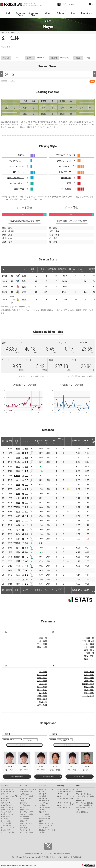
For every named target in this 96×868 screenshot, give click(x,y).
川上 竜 (43, 702)
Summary (61, 786)
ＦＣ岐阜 (42, 805)
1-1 (27, 476)
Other (78, 786)
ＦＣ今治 (23, 826)
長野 (18, 494)
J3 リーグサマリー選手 (65, 805)
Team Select (87, 13)
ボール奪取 (66, 189)
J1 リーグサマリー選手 (65, 792)
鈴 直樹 (53, 242)
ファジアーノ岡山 (7, 826)
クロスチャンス (64, 161)
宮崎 (18, 485)
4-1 (27, 449)
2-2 (27, 575)
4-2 (27, 512)
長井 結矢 (89, 690)
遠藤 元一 (89, 659)
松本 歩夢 (42, 687)
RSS (92, 81)
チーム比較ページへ (24, 745)
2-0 (27, 570)
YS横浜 (17, 507)
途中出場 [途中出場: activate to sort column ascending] (52, 270)
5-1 (27, 543)
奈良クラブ (42, 812)
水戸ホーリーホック (8, 792)
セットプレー (15, 178)
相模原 (17, 476)
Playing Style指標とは (13, 199)
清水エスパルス (6, 812)
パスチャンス (65, 166)
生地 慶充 (42, 681)
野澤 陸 (90, 653)
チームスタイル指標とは (84, 805)
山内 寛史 (89, 675)
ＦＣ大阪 (42, 810)
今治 (18, 566)
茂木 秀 (43, 638)
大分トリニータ (25, 830)
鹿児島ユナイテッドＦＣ (47, 830)
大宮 (18, 453)
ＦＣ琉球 (42, 832)
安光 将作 (54, 235)
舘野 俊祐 (54, 231)
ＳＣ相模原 (42, 796)
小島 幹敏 (7, 238)
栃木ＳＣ (42, 792)
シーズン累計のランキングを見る (80, 376)
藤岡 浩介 (89, 678)
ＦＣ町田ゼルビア (7, 805)
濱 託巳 (53, 228)
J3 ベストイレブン (64, 807)
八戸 (18, 516)
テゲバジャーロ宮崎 (26, 832)
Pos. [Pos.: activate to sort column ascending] (47, 442)
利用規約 (28, 853)
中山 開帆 (42, 644)
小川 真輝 (89, 647)
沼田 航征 (7, 228)
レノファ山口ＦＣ (45, 816)
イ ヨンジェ (88, 696)
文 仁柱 (43, 693)
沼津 (18, 530)
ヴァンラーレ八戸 (26, 792)
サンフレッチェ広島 (8, 828)
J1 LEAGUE (5, 786)
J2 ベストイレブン (64, 801)
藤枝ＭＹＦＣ (24, 821)
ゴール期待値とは (82, 812)
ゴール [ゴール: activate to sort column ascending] (72, 270)
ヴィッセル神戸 (6, 823)
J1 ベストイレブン (64, 794)
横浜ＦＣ (23, 807)
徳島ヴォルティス (26, 823)
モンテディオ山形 (26, 798)
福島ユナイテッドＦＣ (46, 789)
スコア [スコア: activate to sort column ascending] (25, 442)
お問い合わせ (67, 853)
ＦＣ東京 (4, 801)
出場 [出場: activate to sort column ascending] (32, 270)
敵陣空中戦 (19, 189)
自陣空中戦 (66, 178)
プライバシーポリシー (46, 853)
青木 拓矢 (42, 690)
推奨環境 (35, 853)
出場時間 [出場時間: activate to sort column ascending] (62, 270)
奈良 (18, 503)
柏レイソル (5, 798)
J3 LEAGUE (42, 786)
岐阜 (24, 287)
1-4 (27, 539)
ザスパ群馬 (42, 794)
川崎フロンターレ (7, 807)
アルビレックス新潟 (26, 814)
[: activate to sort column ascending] (9, 270)
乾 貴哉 (53, 238)
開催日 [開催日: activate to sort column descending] (9, 442)
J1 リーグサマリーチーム (66, 789)
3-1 (27, 467)
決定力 (21, 155)
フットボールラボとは (84, 794)
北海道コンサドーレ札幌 (28, 789)
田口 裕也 (89, 693)
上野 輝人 (89, 681)
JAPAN (47, 13)
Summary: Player (34, 14)
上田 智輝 (42, 641)
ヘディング (16, 166)
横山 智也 (89, 687)
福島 (18, 449)
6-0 (27, 561)
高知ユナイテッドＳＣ (46, 823)
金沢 (18, 489)
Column (60, 13)
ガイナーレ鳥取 (44, 814)
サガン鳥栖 (23, 828)
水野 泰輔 (42, 696)
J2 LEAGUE (24, 786)
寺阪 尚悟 (89, 656)
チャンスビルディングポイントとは (33, 376)
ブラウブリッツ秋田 (26, 796)
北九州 (17, 498)
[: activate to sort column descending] (4, 270)
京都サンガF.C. (6, 816)
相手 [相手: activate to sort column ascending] (16, 442)
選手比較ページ (17, 777)
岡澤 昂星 (7, 235)
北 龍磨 (43, 672)
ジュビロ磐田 (24, 819)
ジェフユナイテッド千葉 (9, 796)
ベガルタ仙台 (24, 794)
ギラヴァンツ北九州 (45, 826)
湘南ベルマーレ (25, 810)
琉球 (18, 584)
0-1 (27, 453)
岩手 (18, 467)
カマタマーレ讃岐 (45, 819)
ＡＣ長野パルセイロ (45, 801)
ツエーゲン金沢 (44, 803)
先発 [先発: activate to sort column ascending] (42, 270)
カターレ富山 (24, 816)
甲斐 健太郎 (88, 641)
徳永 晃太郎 (8, 231)
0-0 (27, 462)
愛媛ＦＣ (42, 821)
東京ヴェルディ (6, 803)
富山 (18, 480)
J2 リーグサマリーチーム (66, 796)
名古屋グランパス (7, 814)
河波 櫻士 (89, 672)
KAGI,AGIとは (81, 801)
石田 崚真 (89, 644)
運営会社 (58, 853)
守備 (69, 183)
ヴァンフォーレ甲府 (26, 812)
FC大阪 (17, 462)
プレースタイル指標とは (84, 803)
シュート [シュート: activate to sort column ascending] (82, 270)
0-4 (27, 552)
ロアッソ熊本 (43, 828)
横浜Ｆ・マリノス (7, 810)
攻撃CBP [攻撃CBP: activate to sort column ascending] (76, 442)
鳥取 (24, 276)
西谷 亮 (43, 684)
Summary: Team (21, 14)
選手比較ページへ (71, 745)
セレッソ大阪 (5, 821)
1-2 (27, 485)
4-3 (27, 458)
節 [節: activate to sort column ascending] (3, 442)
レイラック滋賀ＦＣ (45, 807)
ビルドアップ (65, 172)
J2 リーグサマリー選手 (65, 798)
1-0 (27, 521)
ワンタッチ (16, 161)
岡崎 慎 (90, 638)
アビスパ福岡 (5, 830)
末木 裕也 (7, 242)
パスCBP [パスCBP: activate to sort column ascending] (85, 442)
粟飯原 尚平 (88, 684)
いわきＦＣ (23, 801)
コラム (78, 789)
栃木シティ (23, 803)
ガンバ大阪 (5, 819)
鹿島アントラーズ (7, 789)
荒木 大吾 (42, 675)
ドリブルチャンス (63, 155)
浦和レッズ (5, 794)
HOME (8, 13)
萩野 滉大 (89, 650)
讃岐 (18, 458)
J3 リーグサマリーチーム (66, 803)
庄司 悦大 (42, 678)
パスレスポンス (17, 183)
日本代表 (79, 792)
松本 (18, 471)
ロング (18, 172)
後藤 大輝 (42, 647)
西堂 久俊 (42, 705)
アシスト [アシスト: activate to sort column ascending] (61, 442)
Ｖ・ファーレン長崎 (8, 832)
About (73, 13)
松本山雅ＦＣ (43, 798)
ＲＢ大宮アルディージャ (28, 805)
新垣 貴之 (42, 699)
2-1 (27, 471)
